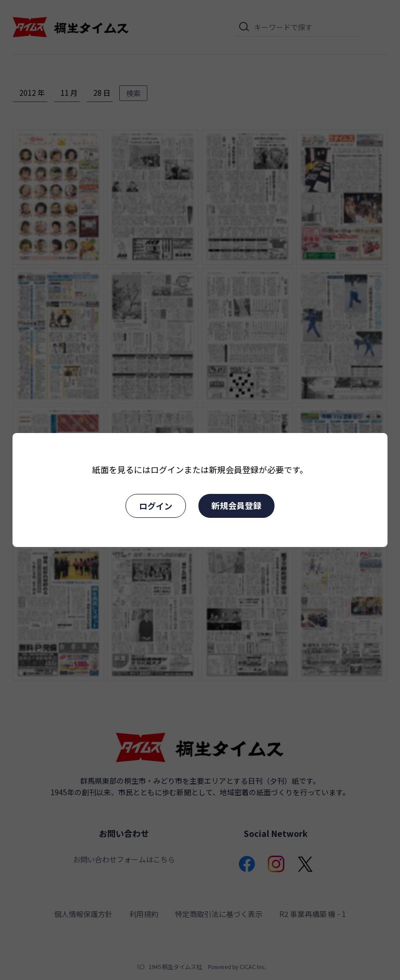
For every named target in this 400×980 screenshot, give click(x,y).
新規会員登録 (236, 505)
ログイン (156, 506)
